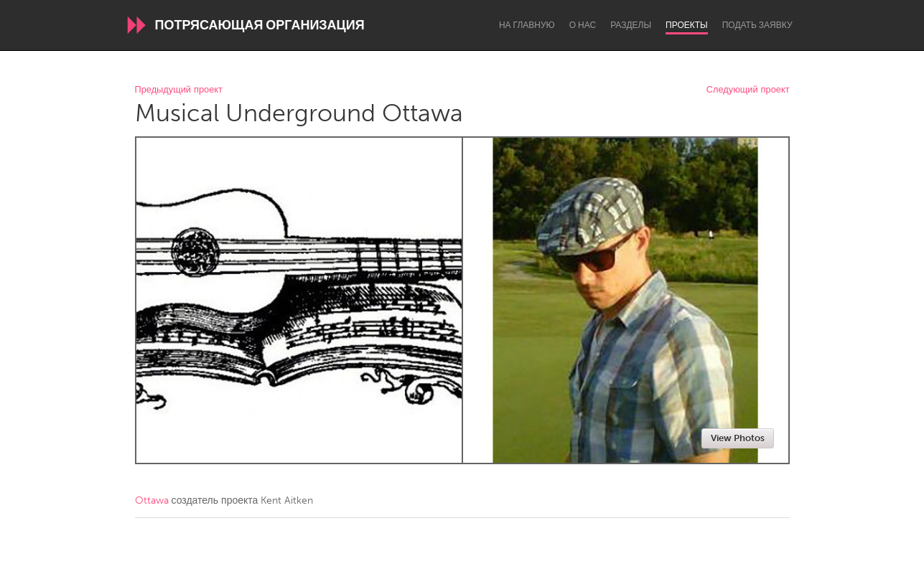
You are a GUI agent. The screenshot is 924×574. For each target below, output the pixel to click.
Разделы (631, 25)
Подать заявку (757, 25)
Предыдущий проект (179, 90)
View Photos (738, 438)
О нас (583, 25)
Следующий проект (748, 90)
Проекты (687, 25)
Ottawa (152, 500)
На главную (527, 25)
